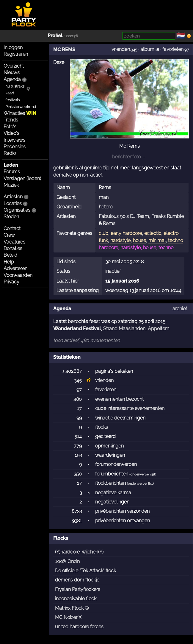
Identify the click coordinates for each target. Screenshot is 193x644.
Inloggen (13, 47)
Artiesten (13, 197)
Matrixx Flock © (72, 608)
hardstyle (120, 240)
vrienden (121, 49)
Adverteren (15, 268)
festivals (12, 100)
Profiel (55, 36)
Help (9, 262)
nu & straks (15, 86)
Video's (11, 133)
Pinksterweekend (21, 107)
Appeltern (159, 329)
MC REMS (64, 50)
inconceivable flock (76, 599)
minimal (157, 240)
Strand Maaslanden (124, 329)
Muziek (11, 185)
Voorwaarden (18, 275)
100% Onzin (67, 561)
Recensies (15, 147)
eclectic (153, 233)
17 (79, 408)
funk (103, 240)
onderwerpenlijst (143, 474)
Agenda (12, 79)
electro (171, 233)
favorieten (173, 49)
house (139, 240)
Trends (11, 120)
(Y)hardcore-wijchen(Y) (79, 552)
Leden (11, 165)
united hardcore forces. (80, 627)
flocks (102, 427)
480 (78, 399)
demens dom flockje (77, 580)
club (103, 233)
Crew (9, 235)
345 (78, 380)
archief (180, 309)
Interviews (14, 140)
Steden (11, 217)
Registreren (16, 54)
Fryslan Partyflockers (78, 589)
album (147, 49)
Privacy (11, 282)
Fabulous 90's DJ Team (124, 216)
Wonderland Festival (77, 329)
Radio (10, 153)
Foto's (10, 127)
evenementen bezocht (119, 399)
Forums (12, 172)
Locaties (13, 204)
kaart (10, 93)
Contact (12, 229)
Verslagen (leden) (22, 178)
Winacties (20, 113)
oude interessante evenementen (130, 408)
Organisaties (17, 210)
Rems (109, 223)
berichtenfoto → (129, 157)
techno (175, 240)
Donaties (13, 248)
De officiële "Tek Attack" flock (85, 571)
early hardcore (126, 233)
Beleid (10, 255)
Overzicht (14, 66)
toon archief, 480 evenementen (87, 340)
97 (79, 390)
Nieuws (12, 72)
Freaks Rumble (168, 216)
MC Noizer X (68, 617)
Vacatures (14, 242)
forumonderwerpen (116, 464)
